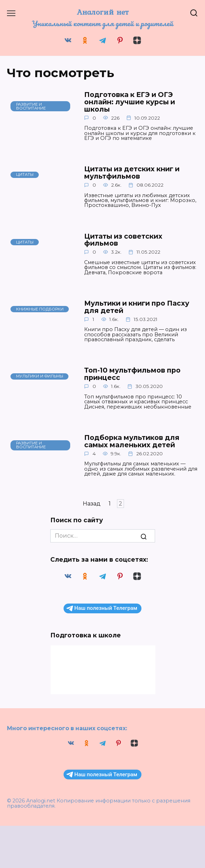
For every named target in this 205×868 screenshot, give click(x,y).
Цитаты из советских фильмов (129, 240)
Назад (92, 504)
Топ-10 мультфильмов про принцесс (138, 374)
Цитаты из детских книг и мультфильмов (139, 172)
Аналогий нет (103, 12)
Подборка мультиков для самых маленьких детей (137, 441)
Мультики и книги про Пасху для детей (131, 307)
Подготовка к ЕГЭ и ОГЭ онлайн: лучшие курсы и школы (136, 102)
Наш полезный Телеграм (102, 608)
